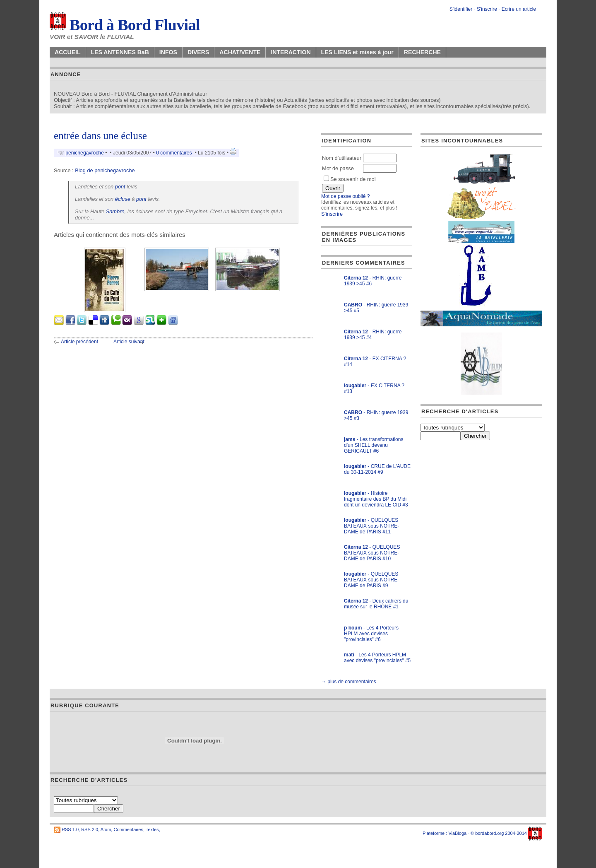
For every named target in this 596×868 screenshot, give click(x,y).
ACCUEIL (68, 52)
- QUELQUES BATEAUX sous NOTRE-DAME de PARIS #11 (371, 526)
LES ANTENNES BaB (120, 52)
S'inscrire (487, 9)
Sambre (115, 211)
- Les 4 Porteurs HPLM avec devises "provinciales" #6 (371, 634)
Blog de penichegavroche (105, 170)
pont (120, 187)
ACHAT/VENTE (240, 52)
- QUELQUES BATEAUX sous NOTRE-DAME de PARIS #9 (371, 580)
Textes (152, 829)
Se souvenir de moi (350, 179)
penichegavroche (85, 153)
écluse (123, 199)
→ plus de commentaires (349, 682)
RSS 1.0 (70, 829)
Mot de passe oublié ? (345, 196)
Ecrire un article (519, 9)
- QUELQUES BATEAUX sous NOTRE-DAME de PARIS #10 (372, 553)
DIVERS (198, 52)
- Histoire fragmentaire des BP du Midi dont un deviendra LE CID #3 (376, 499)
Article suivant (129, 342)
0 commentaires (175, 153)
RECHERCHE (422, 52)
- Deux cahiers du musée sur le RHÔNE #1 (376, 604)
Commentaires (128, 829)
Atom (106, 829)
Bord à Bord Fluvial (125, 25)
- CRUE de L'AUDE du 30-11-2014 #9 (377, 469)
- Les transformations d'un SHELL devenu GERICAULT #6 (374, 445)
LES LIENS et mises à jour (357, 52)
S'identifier (461, 9)
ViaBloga (457, 833)
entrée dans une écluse (100, 136)
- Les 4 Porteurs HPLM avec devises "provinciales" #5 (377, 658)
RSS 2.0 (90, 829)
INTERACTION (291, 52)
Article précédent (79, 342)
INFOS (168, 52)
